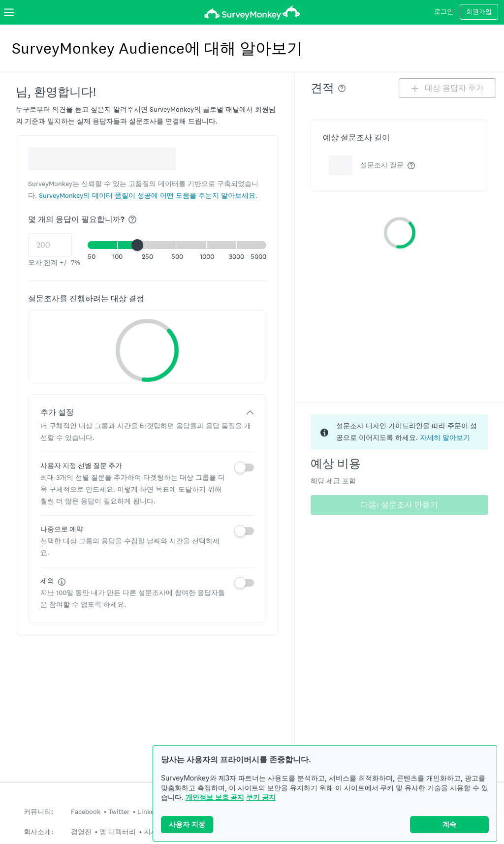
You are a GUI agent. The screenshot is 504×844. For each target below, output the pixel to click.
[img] (132, 219)
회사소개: (38, 832)
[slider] (137, 245)
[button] (148, 195)
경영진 (81, 832)
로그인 (444, 12)
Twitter (119, 812)
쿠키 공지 (261, 797)
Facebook (86, 812)
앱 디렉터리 (118, 832)
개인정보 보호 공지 (215, 797)
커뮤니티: (38, 812)
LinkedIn (151, 812)
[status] (399, 432)
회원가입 (479, 12)
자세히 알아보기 (445, 438)
